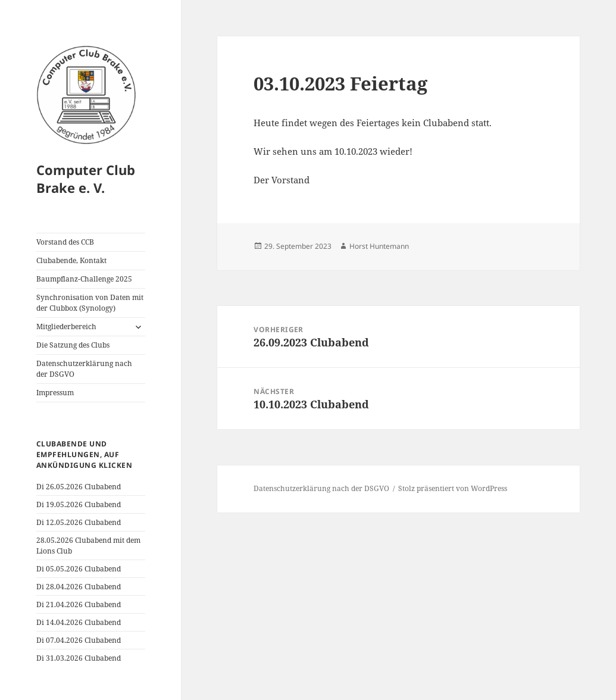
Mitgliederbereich (66, 326)
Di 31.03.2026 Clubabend (79, 658)
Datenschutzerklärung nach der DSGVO (84, 369)
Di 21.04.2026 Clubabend (79, 604)
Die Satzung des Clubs (73, 345)
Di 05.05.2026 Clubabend (79, 569)
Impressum (55, 393)
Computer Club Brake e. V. (86, 179)
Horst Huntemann (379, 246)
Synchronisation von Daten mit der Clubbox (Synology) (90, 303)
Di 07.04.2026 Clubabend (79, 640)
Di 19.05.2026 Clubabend (79, 504)
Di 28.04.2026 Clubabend (79, 587)
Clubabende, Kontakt (71, 260)
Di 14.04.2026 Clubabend (79, 622)
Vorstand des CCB (65, 242)
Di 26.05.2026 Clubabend (79, 487)
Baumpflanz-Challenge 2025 (84, 279)
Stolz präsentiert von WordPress (453, 488)
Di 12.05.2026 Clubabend (79, 522)
